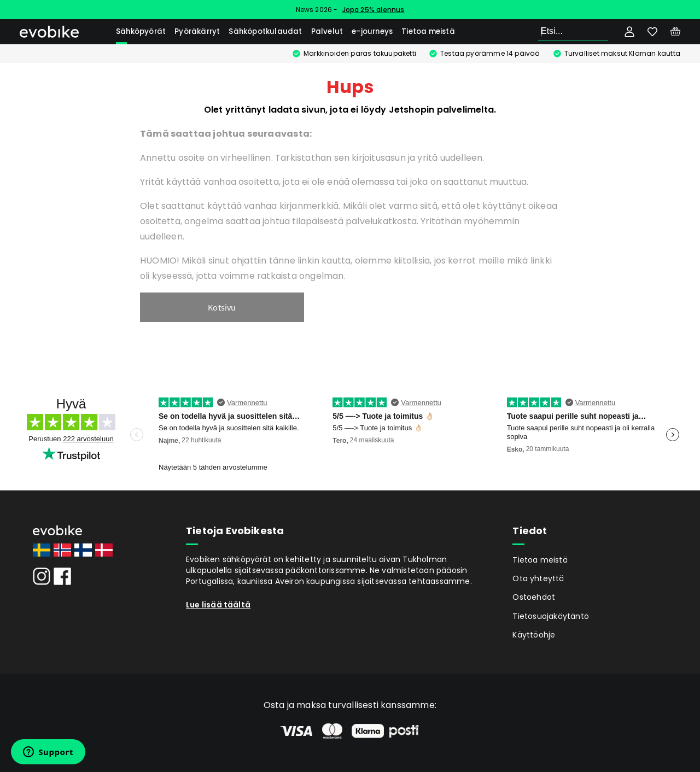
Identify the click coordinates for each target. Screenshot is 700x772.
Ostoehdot (534, 597)
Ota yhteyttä (538, 578)
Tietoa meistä (428, 31)
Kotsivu (222, 307)
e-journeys (372, 31)
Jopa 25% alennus (374, 10)
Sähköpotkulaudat (265, 31)
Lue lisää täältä (218, 605)
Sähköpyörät (141, 31)
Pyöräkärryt (197, 31)
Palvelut (327, 31)
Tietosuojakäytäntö (551, 616)
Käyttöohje (534, 635)
